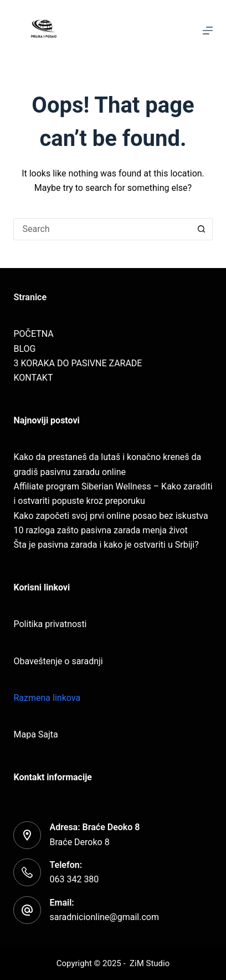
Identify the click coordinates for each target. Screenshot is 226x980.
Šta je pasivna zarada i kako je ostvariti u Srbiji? (106, 545)
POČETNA (33, 334)
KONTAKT (33, 378)
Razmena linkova (47, 698)
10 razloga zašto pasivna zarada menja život (100, 530)
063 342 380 (74, 879)
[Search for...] (102, 229)
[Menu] (208, 31)
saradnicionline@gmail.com (104, 917)
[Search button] (202, 229)
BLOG (24, 349)
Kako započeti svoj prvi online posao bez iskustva (111, 516)
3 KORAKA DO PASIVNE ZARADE (78, 363)
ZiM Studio (150, 963)
